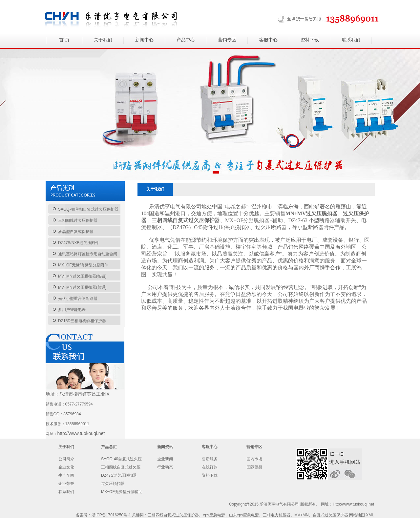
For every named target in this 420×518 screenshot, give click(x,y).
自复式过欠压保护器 (330, 515)
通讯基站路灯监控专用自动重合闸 (88, 254)
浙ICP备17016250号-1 (111, 515)
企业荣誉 (66, 484)
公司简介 (66, 459)
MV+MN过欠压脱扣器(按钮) (82, 276)
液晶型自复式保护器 (76, 232)
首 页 (64, 40)
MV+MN (302, 515)
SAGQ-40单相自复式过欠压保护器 (88, 209)
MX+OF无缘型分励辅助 (122, 492)
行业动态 (165, 467)
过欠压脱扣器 (113, 484)
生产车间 (66, 475)
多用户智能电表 (72, 310)
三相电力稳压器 (277, 515)
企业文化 (66, 467)
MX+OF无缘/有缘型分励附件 (83, 265)
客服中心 (268, 40)
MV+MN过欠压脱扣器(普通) (82, 287)
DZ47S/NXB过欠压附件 (79, 243)
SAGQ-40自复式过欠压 (121, 459)
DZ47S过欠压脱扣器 (119, 475)
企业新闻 (165, 459)
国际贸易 (254, 467)
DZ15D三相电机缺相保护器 (82, 321)
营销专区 (227, 40)
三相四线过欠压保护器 (78, 220)
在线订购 (210, 467)
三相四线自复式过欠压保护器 (173, 515)
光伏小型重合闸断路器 (78, 299)
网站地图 (357, 515)
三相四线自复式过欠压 (121, 467)
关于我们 (103, 40)
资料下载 (310, 40)
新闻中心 (144, 40)
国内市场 (254, 459)
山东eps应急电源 (244, 515)
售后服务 (210, 459)
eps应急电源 (214, 515)
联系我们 (351, 40)
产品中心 (186, 40)
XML (370, 515)
